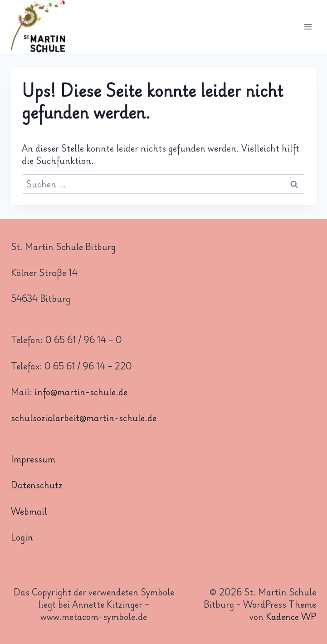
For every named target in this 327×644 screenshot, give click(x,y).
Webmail (29, 511)
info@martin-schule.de (81, 392)
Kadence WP (291, 616)
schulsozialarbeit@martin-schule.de (84, 418)
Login (22, 537)
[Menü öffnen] (308, 27)
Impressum (33, 459)
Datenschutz (37, 485)
